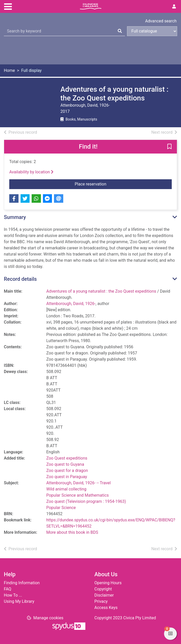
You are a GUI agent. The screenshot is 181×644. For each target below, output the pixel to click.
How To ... (13, 595)
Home (9, 70)
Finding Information (22, 583)
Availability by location (31, 172)
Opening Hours (108, 583)
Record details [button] (20, 279)
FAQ (8, 589)
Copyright (103, 589)
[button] (169, 147)
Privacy (101, 601)
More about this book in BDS (72, 532)
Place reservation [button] (123, 184)
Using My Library (19, 601)
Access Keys (106, 608)
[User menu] (174, 7)
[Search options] (152, 31)
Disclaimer (104, 595)
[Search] (120, 31)
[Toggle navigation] (8, 6)
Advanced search (161, 21)
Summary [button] (15, 217)
